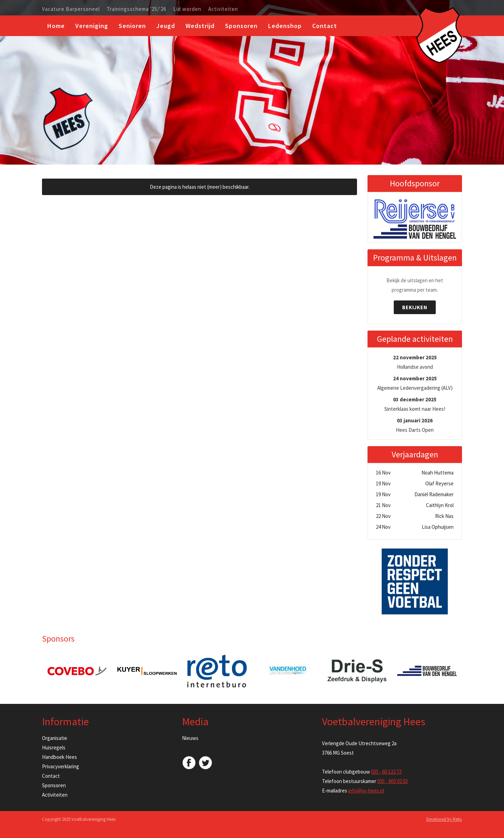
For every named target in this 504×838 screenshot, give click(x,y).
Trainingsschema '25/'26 (136, 9)
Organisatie (55, 738)
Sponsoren (241, 26)
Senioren (132, 26)
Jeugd (166, 26)
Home (56, 26)
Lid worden (187, 9)
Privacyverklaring (61, 766)
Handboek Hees (59, 757)
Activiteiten (223, 9)
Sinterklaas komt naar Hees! (415, 404)
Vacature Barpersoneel (71, 9)
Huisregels (54, 747)
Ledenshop (285, 26)
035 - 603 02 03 (393, 781)
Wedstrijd (200, 26)
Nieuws (190, 738)
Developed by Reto (444, 819)
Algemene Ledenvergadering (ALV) (415, 383)
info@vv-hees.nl (366, 791)
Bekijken (415, 307)
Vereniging (92, 26)
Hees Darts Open (415, 425)
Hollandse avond (415, 362)
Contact (325, 26)
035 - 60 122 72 (386, 772)
